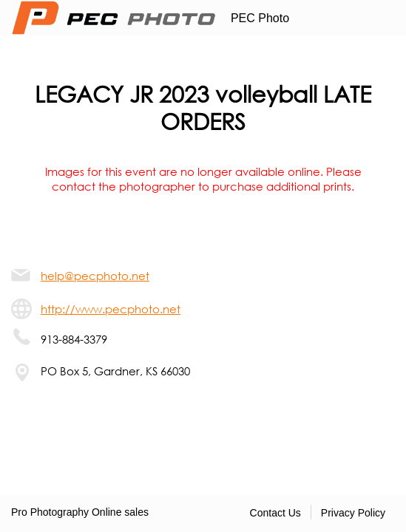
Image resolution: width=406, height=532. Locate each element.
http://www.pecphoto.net (111, 309)
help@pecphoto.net (95, 276)
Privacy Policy (353, 513)
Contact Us (275, 513)
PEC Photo (260, 18)
